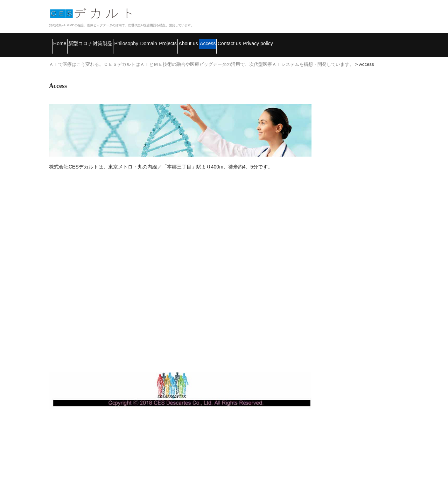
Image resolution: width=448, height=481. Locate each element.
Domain (214, 40)
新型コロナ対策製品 (114, 40)
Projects (253, 40)
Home (65, 40)
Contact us (374, 40)
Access (332, 40)
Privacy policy (78, 55)
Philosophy (172, 40)
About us (294, 40)
